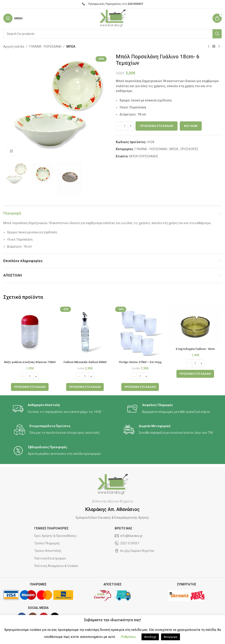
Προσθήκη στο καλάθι (157, 126)
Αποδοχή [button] (150, 637)
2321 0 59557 (127, 548)
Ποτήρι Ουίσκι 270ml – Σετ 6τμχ (140, 362)
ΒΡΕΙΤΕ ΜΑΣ (123, 533)
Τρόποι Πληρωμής (47, 548)
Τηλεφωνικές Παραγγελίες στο (113, 4)
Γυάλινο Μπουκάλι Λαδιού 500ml (85, 362)
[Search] (112, 34)
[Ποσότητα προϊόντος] (125, 126)
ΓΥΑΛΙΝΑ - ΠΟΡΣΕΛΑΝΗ (45, 47)
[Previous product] (209, 47)
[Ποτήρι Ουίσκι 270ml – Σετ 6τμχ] (140, 332)
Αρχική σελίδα (14, 47)
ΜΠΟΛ (71, 47)
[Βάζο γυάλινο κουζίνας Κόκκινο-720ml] (30, 332)
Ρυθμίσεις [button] (129, 637)
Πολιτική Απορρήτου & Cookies (56, 570)
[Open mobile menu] (13, 18)
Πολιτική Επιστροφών (50, 563)
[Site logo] (112, 18)
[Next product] (219, 47)
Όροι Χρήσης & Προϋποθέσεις (55, 540)
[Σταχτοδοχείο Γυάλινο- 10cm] (195, 325)
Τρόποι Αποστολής (48, 555)
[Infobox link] (57, 413)
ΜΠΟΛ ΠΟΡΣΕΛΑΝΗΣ (144, 156)
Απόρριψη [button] (171, 637)
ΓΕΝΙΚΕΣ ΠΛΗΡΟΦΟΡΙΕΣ (51, 533)
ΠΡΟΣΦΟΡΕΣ (189, 149)
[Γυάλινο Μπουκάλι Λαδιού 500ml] (85, 332)
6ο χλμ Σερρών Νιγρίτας (135, 555)
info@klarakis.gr (129, 540)
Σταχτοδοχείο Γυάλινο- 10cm (195, 349)
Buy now (191, 126)
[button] (30, 391)
